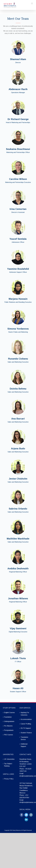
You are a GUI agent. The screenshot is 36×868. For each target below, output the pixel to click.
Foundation (8, 717)
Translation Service (24, 738)
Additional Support (24, 745)
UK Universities (9, 759)
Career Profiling (26, 724)
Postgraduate (9, 730)
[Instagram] (31, 815)
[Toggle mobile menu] (32, 3)
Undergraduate (9, 721)
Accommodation (26, 719)
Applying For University (25, 714)
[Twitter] (26, 815)
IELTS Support (26, 728)
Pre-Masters (8, 726)
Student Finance (26, 733)
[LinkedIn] (26, 820)
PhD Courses (8, 735)
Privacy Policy (9, 779)
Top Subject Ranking (8, 765)
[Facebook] (22, 815)
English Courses (9, 713)
